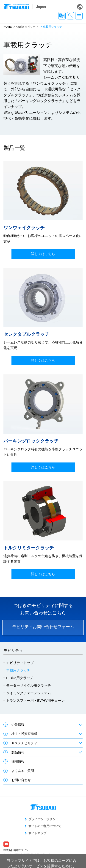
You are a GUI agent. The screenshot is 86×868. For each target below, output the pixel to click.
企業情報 (18, 725)
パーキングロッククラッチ (31, 441)
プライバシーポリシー (43, 819)
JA (62, 16)
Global (80, 7)
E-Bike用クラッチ (20, 678)
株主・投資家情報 (24, 734)
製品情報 (18, 752)
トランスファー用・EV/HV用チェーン (35, 700)
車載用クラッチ (18, 670)
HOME (8, 27)
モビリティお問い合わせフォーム (43, 627)
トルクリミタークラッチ (29, 548)
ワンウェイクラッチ (24, 228)
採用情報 (18, 761)
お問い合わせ (21, 780)
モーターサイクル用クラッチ (29, 685)
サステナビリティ (24, 743)
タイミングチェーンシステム (29, 693)
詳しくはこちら (43, 254)
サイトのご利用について (45, 826)
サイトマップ (37, 833)
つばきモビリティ (27, 27)
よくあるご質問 (23, 771)
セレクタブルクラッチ (26, 334)
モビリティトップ (20, 663)
